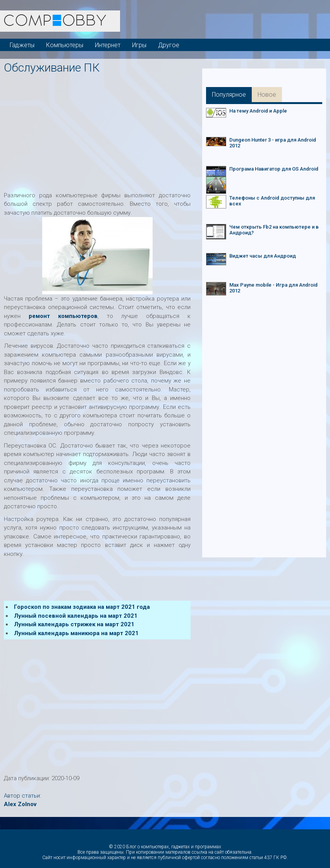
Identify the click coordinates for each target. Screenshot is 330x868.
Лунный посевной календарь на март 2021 (76, 616)
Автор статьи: (22, 796)
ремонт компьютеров (63, 316)
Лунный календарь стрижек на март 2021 (74, 624)
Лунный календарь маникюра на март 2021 (76, 633)
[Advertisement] (167, 130)
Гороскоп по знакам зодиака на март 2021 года (82, 607)
